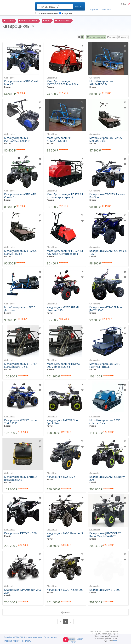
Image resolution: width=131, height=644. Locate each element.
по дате (123, 37)
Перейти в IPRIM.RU (13, 637)
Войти (123, 4)
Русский (71, 639)
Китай (7, 87)
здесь (116, 641)
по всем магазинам (46, 13)
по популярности (96, 37)
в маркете (66, 13)
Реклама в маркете (33, 637)
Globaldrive (9, 78)
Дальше (66, 612)
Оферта (17, 641)
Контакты (27, 641)
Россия (50, 87)
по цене (112, 37)
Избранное (105, 7)
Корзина (94, 7)
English (80, 639)
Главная (8, 641)
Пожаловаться (51, 637)
